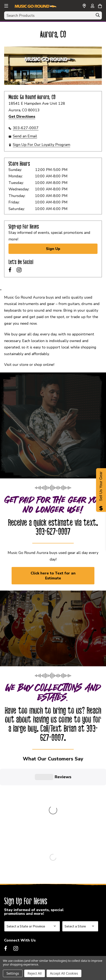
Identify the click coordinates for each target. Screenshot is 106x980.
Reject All (35, 973)
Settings (13, 973)
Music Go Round (19, 859)
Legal (9, 890)
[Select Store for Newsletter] (80, 798)
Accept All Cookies (64, 973)
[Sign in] (92, 6)
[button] (6, 5)
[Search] (98, 16)
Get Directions (22, 116)
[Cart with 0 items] (100, 5)
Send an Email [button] (25, 136)
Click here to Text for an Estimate (53, 576)
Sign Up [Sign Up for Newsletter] (53, 249)
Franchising (15, 880)
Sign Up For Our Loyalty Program (42, 145)
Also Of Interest (19, 901)
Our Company (16, 869)
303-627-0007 (26, 128)
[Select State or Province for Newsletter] (32, 798)
